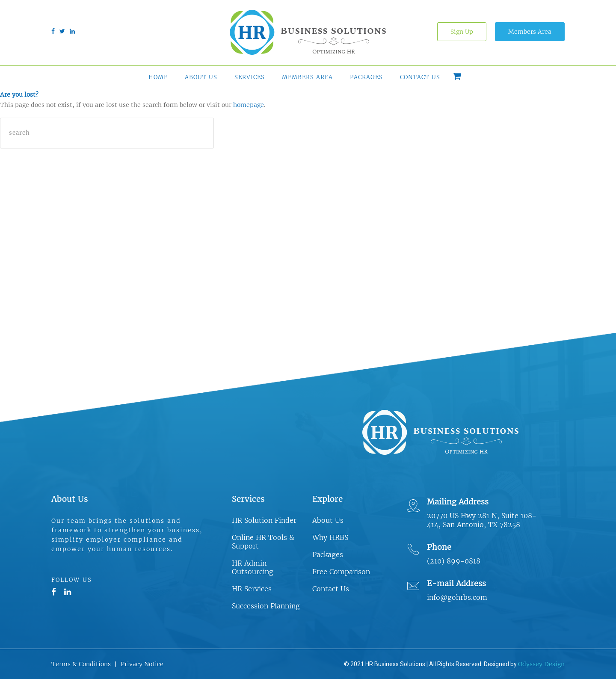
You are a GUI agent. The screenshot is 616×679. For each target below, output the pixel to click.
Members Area (530, 32)
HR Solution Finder (264, 520)
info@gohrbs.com (457, 597)
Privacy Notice (142, 664)
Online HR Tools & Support (263, 542)
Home (158, 77)
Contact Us (420, 77)
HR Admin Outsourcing (253, 567)
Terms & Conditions (81, 664)
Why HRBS (330, 537)
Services (250, 77)
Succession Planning (266, 606)
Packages (366, 77)
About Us (201, 77)
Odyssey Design (541, 664)
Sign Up (462, 32)
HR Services (252, 589)
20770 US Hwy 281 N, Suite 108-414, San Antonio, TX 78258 (482, 520)
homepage (249, 105)
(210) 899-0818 (454, 561)
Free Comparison (341, 572)
